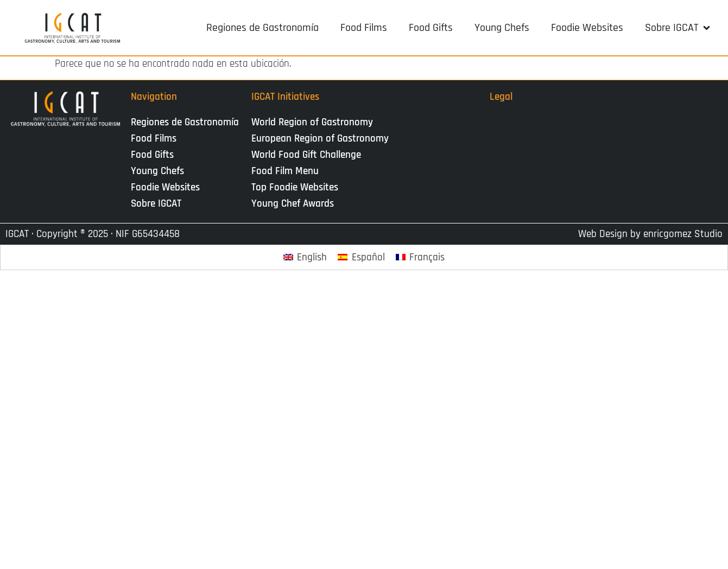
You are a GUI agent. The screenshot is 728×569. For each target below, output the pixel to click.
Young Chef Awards (293, 204)
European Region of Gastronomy (320, 139)
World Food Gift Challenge (306, 155)
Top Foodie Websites (295, 187)
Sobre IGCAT (159, 204)
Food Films (154, 139)
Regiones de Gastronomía (185, 122)
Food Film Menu (285, 171)
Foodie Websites (165, 187)
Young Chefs (157, 171)
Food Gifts (152, 155)
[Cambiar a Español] (361, 257)
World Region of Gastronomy (312, 122)
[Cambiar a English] (305, 257)
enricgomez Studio (683, 234)
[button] (678, 28)
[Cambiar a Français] (420, 257)
